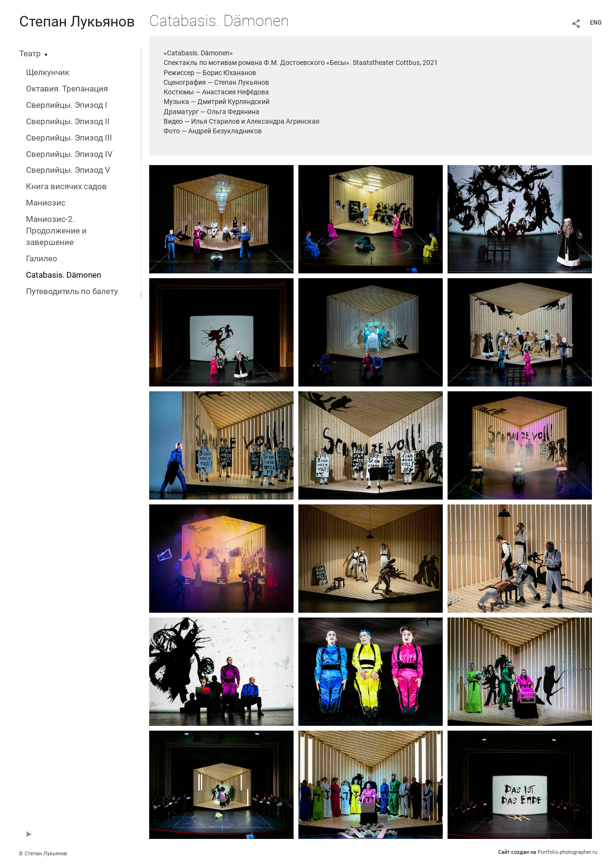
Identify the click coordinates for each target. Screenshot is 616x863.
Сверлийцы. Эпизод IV (69, 154)
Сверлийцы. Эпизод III (69, 138)
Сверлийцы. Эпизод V (68, 170)
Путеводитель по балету (72, 291)
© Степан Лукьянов (43, 854)
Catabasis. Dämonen (64, 275)
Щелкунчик (48, 72)
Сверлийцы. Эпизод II (68, 122)
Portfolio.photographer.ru (567, 852)
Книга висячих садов (66, 187)
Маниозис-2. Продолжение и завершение (56, 231)
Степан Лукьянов (77, 21)
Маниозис (46, 203)
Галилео (42, 259)
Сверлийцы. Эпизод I (67, 105)
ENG (596, 23)
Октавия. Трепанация (67, 89)
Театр (30, 54)
